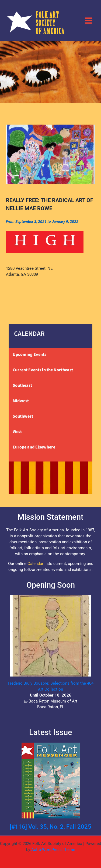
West (17, 432)
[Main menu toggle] (89, 20)
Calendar (35, 564)
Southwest (23, 416)
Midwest (21, 401)
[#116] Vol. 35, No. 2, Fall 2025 (50, 827)
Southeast (22, 385)
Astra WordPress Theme (53, 850)
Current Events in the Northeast (43, 370)
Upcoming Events (29, 355)
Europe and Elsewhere (34, 447)
